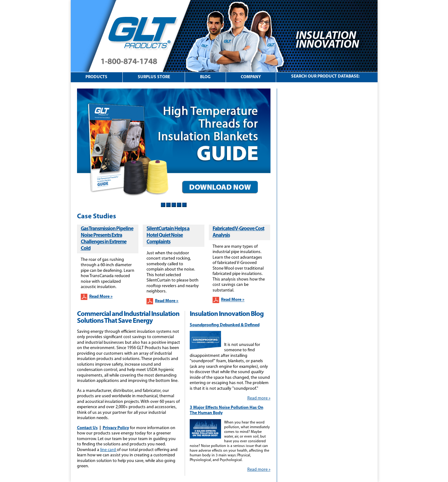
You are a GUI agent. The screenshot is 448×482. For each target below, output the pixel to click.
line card (108, 450)
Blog (205, 77)
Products (96, 77)
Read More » (101, 297)
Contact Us (87, 428)
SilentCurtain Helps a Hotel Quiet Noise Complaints (168, 235)
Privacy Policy (116, 428)
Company (251, 77)
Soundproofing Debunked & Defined (225, 325)
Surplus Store (154, 77)
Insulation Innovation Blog (227, 314)
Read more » (259, 398)
